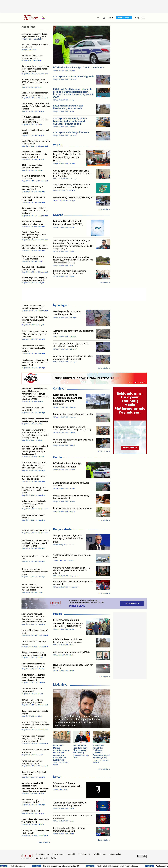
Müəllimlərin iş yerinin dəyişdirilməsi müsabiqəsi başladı (129, 866)
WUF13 (58, 145)
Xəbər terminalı (124, 18)
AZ (110, 18)
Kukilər (54, 858)
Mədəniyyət (61, 685)
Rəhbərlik (72, 854)
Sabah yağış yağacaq (28, 866)
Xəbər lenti (29, 27)
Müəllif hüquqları (100, 854)
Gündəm (59, 457)
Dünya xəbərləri (63, 529)
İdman (57, 777)
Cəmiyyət (59, 389)
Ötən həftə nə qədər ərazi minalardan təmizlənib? (72, 866)
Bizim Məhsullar (84, 854)
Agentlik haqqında (42, 854)
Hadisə (58, 614)
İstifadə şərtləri (115, 854)
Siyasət (58, 215)
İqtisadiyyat (61, 305)
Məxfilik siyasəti (42, 858)
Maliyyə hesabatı (59, 854)
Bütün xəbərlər (103, 209)
